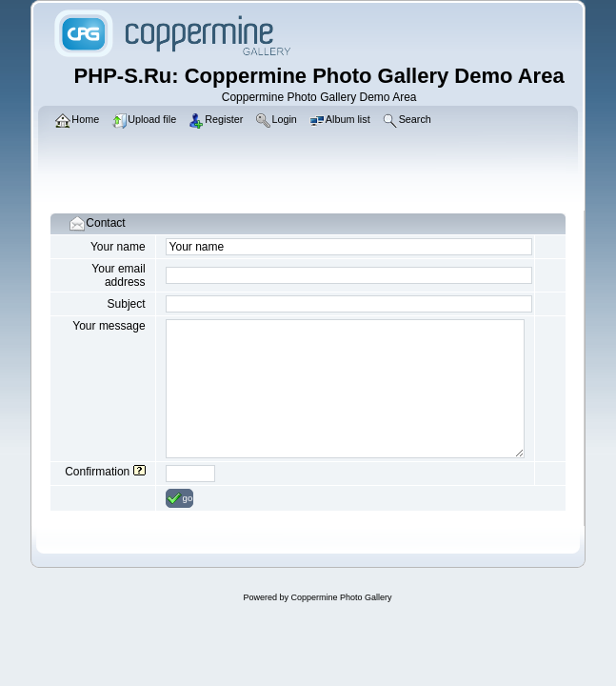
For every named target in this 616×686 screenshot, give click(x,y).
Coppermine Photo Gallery (341, 597)
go (180, 498)
